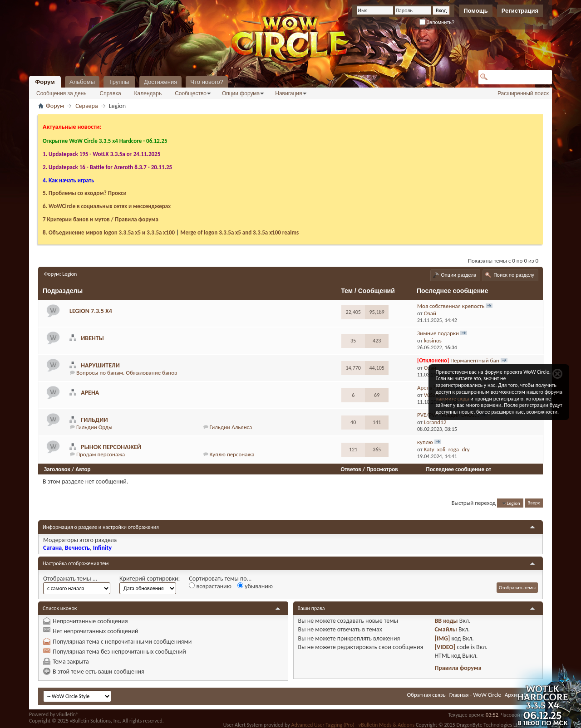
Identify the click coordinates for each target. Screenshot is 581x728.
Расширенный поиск (523, 93)
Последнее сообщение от (459, 469)
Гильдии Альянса (231, 427)
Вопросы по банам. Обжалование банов (127, 373)
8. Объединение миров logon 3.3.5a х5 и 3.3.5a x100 (109, 232)
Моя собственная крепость (451, 306)
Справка (111, 93)
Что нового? (207, 82)
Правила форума (458, 668)
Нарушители (100, 365)
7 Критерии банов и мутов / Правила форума (101, 219)
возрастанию (210, 586)
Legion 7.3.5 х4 (91, 311)
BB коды (446, 621)
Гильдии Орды (94, 427)
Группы (119, 82)
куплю (425, 442)
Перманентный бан (475, 360)
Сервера (87, 106)
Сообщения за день (62, 93)
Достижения (160, 82)
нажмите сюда (452, 399)
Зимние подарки (438, 333)
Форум (45, 82)
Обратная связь (426, 695)
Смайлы (446, 629)
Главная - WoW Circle (475, 695)
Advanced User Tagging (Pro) (323, 725)
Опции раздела (459, 275)
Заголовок (57, 469)
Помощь (475, 11)
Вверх (534, 503)
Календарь (148, 93)
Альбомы (82, 82)
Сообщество (191, 93)
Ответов (351, 469)
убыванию (255, 586)
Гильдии (94, 420)
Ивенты (92, 338)
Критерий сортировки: (150, 579)
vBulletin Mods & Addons (387, 725)
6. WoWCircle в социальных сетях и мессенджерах (107, 206)
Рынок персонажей (111, 447)
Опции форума (241, 93)
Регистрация (520, 11)
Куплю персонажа (232, 454)
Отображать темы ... (70, 579)
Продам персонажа (101, 454)
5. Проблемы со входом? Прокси (85, 193)
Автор (83, 469)
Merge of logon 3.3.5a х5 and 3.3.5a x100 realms (239, 232)
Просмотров (382, 469)
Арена (90, 393)
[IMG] (442, 638)
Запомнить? (437, 22)
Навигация (288, 93)
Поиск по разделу (514, 275)
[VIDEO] (445, 647)
